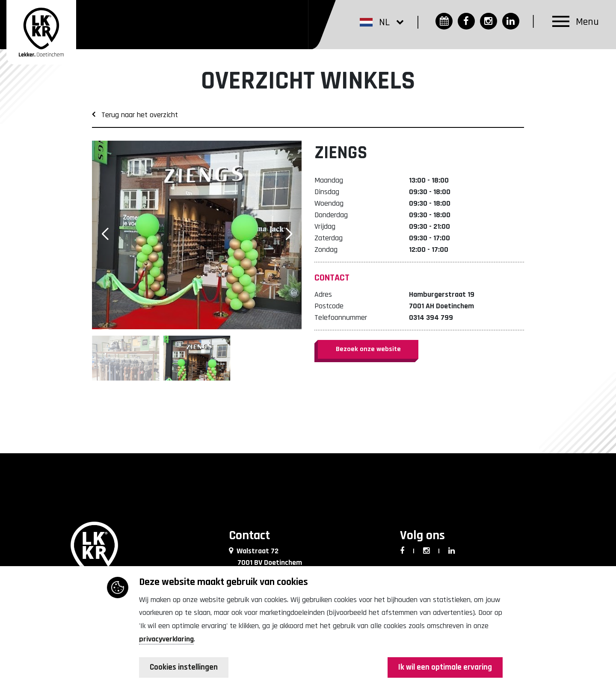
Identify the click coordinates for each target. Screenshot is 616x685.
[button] (381, 22)
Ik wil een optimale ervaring (443, 668)
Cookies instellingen (186, 668)
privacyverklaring (166, 639)
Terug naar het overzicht (135, 115)
